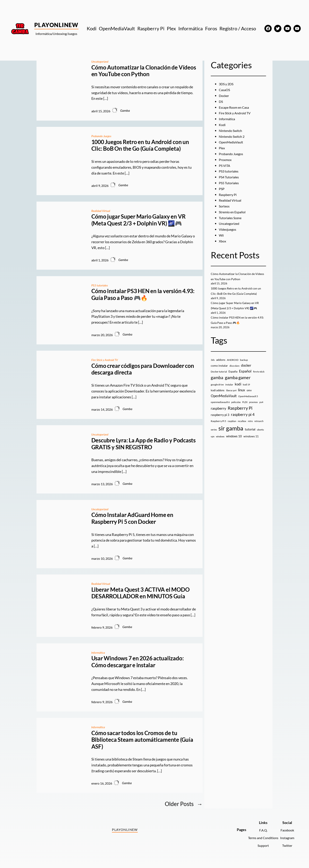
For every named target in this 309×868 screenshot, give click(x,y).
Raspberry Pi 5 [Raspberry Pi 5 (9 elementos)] (218, 426)
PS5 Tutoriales (230, 183)
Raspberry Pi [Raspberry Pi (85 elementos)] (240, 413)
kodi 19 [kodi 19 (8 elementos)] (246, 390)
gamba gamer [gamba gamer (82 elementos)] (238, 383)
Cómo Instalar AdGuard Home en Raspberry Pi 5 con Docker (132, 518)
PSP (222, 189)
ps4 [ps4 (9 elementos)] (261, 407)
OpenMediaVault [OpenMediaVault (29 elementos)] (224, 401)
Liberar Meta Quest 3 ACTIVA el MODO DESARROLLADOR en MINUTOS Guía (140, 593)
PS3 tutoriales (101, 285)
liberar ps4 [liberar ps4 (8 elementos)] (231, 395)
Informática (99, 652)
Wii (222, 235)
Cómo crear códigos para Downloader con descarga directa (143, 369)
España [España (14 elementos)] (233, 376)
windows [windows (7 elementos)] (220, 441)
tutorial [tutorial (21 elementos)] (250, 434)
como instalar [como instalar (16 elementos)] (219, 371)
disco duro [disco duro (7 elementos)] (234, 371)
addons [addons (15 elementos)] (221, 365)
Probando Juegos (103, 136)
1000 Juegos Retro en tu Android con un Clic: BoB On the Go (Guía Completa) (140, 145)
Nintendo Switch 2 (233, 136)
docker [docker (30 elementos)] (246, 370)
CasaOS (225, 90)
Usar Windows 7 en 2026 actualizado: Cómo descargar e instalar (138, 662)
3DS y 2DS (227, 84)
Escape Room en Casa (236, 107)
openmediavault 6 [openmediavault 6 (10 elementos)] (220, 407)
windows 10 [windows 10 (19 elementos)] (234, 441)
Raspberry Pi (229, 195)
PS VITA (225, 165)
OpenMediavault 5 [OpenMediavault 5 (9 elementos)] (248, 401)
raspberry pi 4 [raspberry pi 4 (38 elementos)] (243, 420)
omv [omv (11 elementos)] (249, 395)
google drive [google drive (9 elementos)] (217, 390)
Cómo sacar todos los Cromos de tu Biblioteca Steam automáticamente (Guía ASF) (142, 740)
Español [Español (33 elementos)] (245, 376)
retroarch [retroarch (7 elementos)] (259, 426)
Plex (222, 148)
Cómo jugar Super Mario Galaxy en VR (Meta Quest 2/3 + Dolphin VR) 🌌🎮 (138, 220)
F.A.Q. (259, 830)
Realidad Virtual (102, 210)
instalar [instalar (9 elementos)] (229, 390)
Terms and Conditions (259, 838)
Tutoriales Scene (232, 218)
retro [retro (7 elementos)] (250, 426)
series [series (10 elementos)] (214, 435)
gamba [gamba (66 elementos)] (217, 383)
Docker (224, 96)
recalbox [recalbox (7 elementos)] (242, 426)
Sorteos (225, 206)
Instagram (286, 838)
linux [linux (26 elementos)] (242, 395)
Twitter (286, 845)
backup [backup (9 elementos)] (244, 365)
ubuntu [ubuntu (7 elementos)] (260, 435)
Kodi (223, 125)
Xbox (223, 241)
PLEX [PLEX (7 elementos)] (245, 407)
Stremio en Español (234, 212)
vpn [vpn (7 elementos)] (213, 441)
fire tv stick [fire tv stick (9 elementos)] (259, 377)
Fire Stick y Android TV (106, 360)
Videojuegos (229, 229)
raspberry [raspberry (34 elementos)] (218, 413)
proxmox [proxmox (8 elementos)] (253, 407)
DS (221, 101)
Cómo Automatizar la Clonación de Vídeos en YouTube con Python (144, 71)
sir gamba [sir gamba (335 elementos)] (231, 433)
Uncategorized (101, 61)
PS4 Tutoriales (230, 177)
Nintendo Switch (232, 130)
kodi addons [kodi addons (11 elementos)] (218, 395)
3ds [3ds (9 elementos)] (213, 365)
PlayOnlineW (56, 25)
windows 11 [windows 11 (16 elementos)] (251, 441)
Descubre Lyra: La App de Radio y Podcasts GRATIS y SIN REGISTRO (144, 444)
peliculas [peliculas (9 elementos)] (236, 407)
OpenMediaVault (232, 142)
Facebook (286, 830)
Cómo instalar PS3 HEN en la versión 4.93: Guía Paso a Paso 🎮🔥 (143, 294)
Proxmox (226, 160)
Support (259, 845)
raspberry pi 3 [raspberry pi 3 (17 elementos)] (220, 420)
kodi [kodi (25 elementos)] (238, 389)
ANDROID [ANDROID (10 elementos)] (233, 365)
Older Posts (184, 804)
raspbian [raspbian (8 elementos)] (232, 426)
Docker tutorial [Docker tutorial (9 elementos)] (219, 377)
